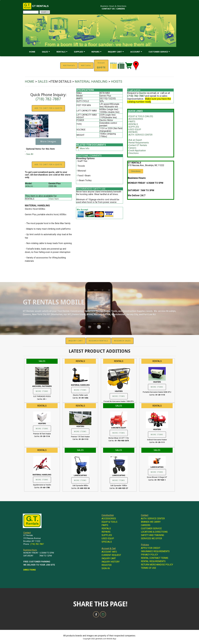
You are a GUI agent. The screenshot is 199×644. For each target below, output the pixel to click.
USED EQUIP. (135, 129)
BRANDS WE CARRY (151, 522)
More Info (85, 148)
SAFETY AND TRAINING (152, 535)
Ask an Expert (135, 140)
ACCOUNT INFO (109, 552)
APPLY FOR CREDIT (151, 548)
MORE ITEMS (42, 391)
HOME (32, 52)
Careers (132, 148)
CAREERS (121, 9)
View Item (54, 199)
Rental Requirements (139, 143)
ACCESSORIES (136, 119)
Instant (101, 65)
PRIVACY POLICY (149, 555)
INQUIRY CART (115, 52)
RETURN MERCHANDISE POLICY (157, 565)
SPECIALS (107, 542)
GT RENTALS (40, 6)
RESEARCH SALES (122, 341)
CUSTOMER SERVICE (158, 52)
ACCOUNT (135, 52)
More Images (48, 142)
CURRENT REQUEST (111, 555)
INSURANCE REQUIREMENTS (155, 551)
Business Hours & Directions (113, 6)
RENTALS (61, 52)
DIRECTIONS (30, 570)
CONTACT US (108, 9)
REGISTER (107, 565)
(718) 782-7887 (48, 99)
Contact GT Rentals (138, 145)
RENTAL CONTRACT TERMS (155, 558)
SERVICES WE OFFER (151, 538)
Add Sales (86, 65)
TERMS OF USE (148, 568)
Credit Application (137, 151)
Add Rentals (69, 65)
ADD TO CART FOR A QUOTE (48, 108)
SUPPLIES (78, 52)
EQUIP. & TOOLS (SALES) (141, 116)
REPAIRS (95, 52)
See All (30, 154)
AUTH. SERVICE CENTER (141, 135)
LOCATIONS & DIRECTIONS (154, 532)
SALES (45, 52)
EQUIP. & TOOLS (109, 522)
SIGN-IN (106, 568)
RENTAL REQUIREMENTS (153, 561)
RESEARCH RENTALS (98, 341)
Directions (134, 153)
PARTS (132, 122)
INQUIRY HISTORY (111, 562)
